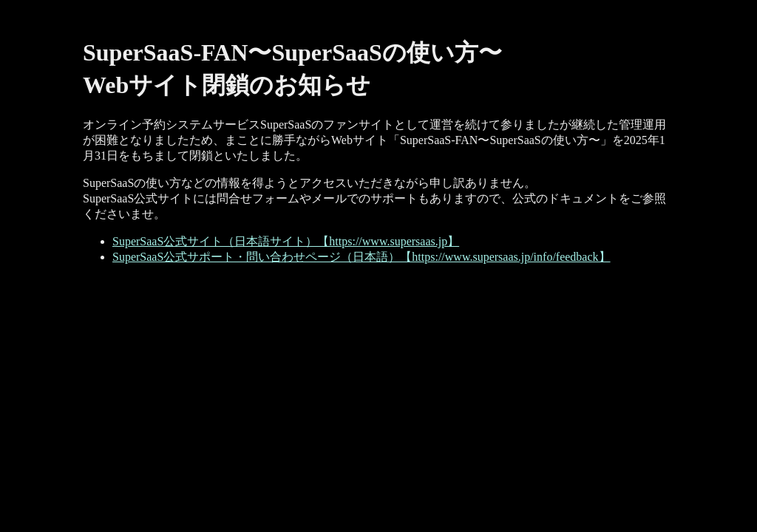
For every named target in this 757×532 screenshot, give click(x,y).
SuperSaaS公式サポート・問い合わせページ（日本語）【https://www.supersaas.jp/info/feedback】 (361, 257)
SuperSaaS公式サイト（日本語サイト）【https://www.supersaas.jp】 (286, 241)
